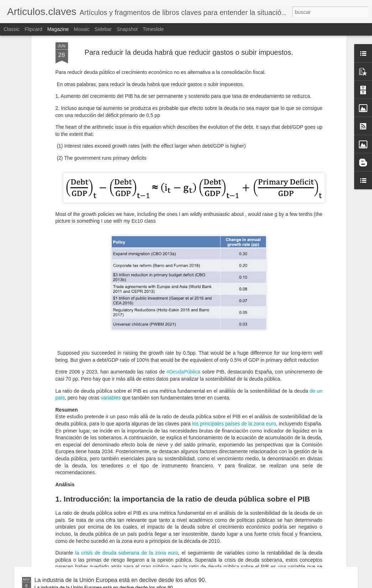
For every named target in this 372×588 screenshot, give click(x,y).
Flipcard (33, 29)
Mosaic (82, 29)
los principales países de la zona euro (234, 333)
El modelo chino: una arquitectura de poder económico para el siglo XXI (125, 525)
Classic (12, 29)
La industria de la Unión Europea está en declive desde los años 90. (120, 580)
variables (111, 307)
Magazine (58, 29)
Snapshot (127, 29)
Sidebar (103, 29)
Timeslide (153, 29)
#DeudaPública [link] (184, 281)
